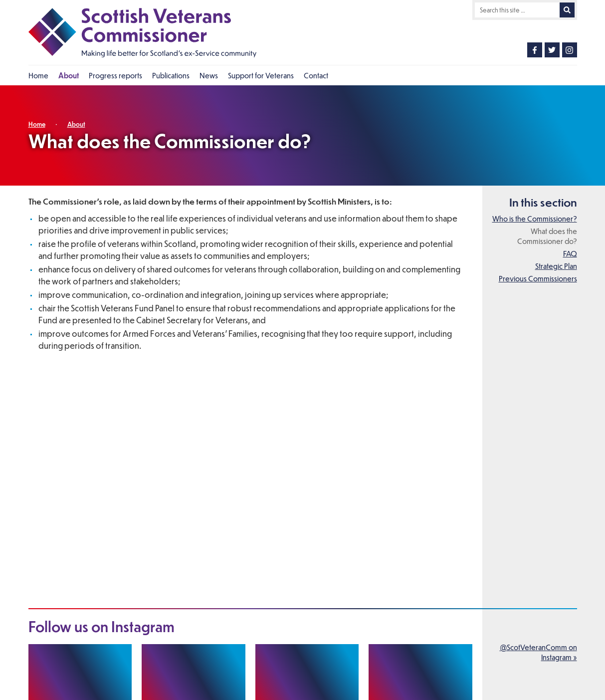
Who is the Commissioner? (535, 219)
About (76, 124)
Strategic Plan (556, 266)
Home (37, 124)
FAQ (570, 253)
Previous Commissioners (538, 278)
